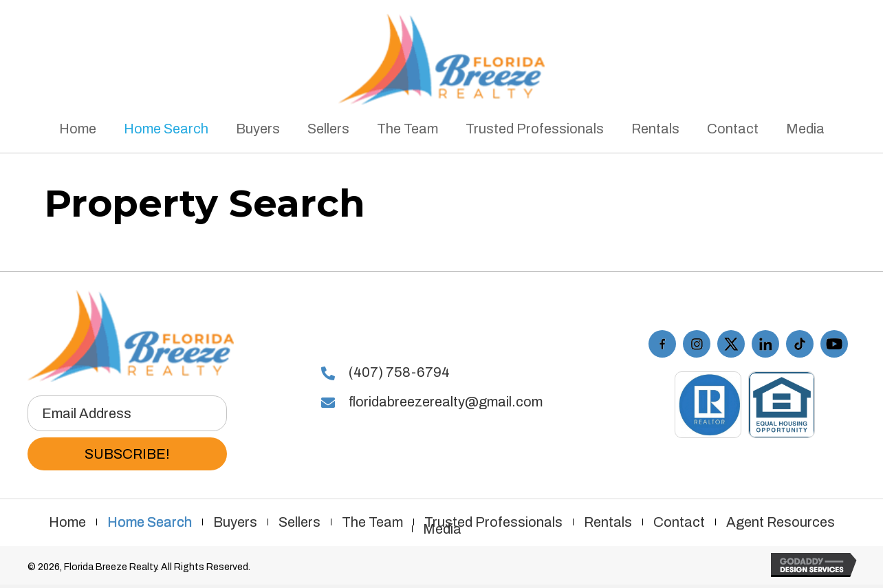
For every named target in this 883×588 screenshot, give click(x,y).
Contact (679, 522)
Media (442, 529)
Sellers (299, 522)
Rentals (608, 522)
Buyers (235, 522)
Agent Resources (781, 522)
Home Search (150, 522)
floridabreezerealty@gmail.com (446, 402)
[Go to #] (765, 344)
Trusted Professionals (493, 522)
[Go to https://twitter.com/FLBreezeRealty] (731, 344)
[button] (127, 454)
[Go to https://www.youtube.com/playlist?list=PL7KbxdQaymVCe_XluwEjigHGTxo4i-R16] (834, 344)
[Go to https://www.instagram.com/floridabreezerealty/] (697, 344)
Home (67, 522)
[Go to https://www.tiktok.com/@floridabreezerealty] (800, 344)
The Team (372, 522)
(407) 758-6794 (399, 372)
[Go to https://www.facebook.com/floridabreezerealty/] (662, 344)
